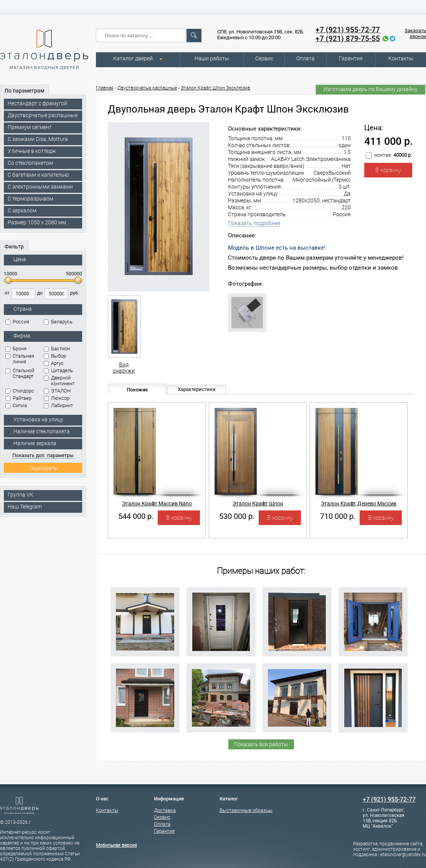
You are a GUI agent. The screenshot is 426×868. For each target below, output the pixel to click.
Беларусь (58, 322)
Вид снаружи (124, 335)
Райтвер (18, 398)
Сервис (264, 58)
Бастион (57, 349)
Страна (19, 309)
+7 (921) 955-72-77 (348, 30)
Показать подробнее (254, 223)
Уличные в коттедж (32, 151)
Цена (16, 260)
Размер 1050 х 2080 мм (37, 222)
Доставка (165, 810)
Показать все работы (261, 744)
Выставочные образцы (246, 810)
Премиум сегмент (30, 127)
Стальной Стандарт (20, 373)
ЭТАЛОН (57, 391)
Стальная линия (20, 359)
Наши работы (212, 58)
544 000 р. (136, 516)
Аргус (54, 363)
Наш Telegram (25, 507)
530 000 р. (237, 516)
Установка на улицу (35, 419)
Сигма (16, 405)
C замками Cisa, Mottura (38, 139)
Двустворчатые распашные (43, 115)
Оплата (305, 58)
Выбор (55, 356)
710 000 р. (338, 516)
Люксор (57, 398)
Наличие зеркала (31, 443)
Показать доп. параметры (43, 455)
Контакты (401, 58)
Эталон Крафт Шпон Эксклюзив (215, 88)
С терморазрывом (31, 199)
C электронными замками (40, 187)
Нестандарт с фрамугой (37, 103)
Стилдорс (20, 391)
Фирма (18, 336)
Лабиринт (58, 405)
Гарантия (351, 58)
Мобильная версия (116, 845)
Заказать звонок (415, 33)
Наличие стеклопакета (38, 431)
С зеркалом (22, 210)
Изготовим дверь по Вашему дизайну (371, 89)
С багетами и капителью (38, 175)
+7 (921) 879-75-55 (348, 39)
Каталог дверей (133, 58)
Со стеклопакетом (30, 163)
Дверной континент (59, 381)
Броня (16, 349)
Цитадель (58, 370)
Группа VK (21, 495)
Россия (17, 322)
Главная (105, 88)
